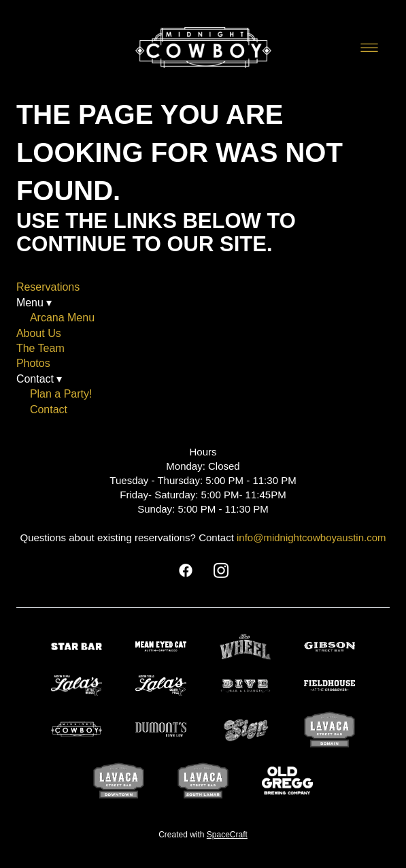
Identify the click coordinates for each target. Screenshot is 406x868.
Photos (33, 363)
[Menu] (369, 48)
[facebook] (186, 571)
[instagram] (221, 571)
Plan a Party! (61, 394)
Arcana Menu (62, 318)
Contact (49, 409)
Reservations (48, 287)
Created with (203, 835)
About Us (39, 333)
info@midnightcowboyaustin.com (311, 537)
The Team (40, 348)
